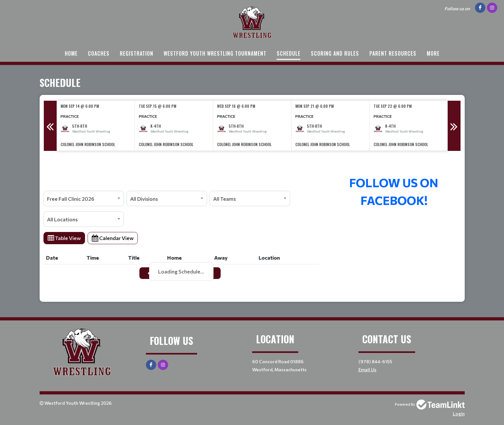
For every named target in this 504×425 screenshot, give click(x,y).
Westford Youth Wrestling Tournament (215, 53)
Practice (70, 116)
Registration (137, 53)
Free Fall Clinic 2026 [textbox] (71, 199)
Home (71, 53)
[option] (96, 126)
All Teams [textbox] (224, 199)
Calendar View (113, 238)
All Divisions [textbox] (144, 199)
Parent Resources (393, 53)
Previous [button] (50, 126)
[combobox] (84, 199)
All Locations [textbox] (62, 219)
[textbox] (181, 165)
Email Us (367, 370)
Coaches (99, 53)
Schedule (289, 53)
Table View (64, 238)
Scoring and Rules (335, 53)
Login (459, 414)
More (433, 53)
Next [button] (454, 126)
